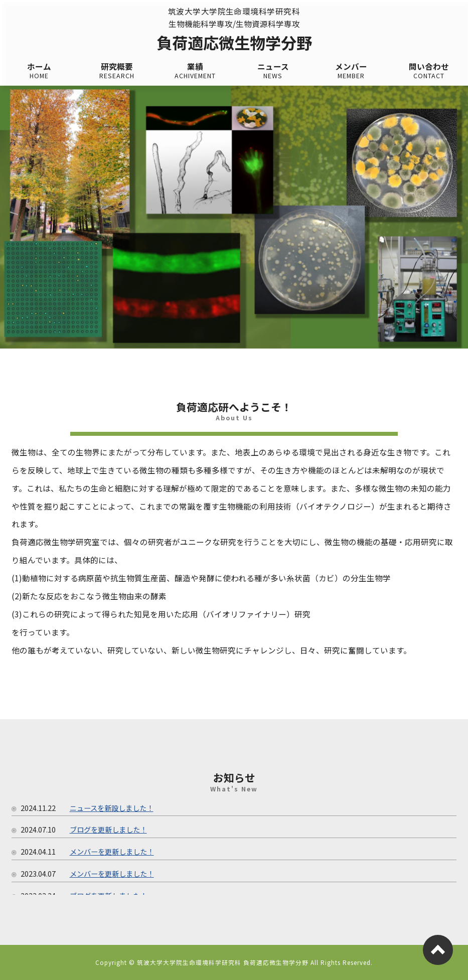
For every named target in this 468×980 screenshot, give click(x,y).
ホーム (39, 71)
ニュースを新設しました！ (112, 808)
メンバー (351, 71)
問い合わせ (429, 71)
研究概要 (117, 71)
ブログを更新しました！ (108, 829)
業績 (195, 71)
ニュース (273, 71)
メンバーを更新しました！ (112, 851)
